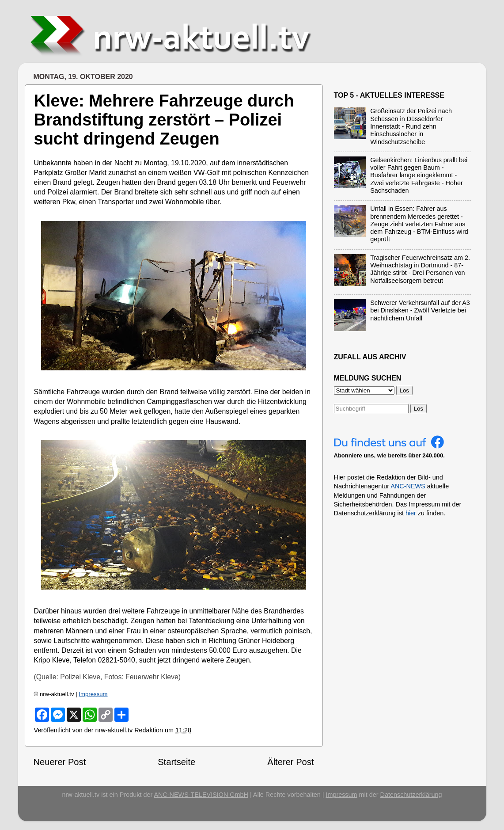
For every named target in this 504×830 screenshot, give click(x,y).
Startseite (176, 762)
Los (419, 409)
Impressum (93, 694)
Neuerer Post (60, 762)
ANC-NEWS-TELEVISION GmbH (201, 795)
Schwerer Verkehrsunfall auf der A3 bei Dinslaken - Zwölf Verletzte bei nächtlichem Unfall (420, 310)
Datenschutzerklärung (411, 795)
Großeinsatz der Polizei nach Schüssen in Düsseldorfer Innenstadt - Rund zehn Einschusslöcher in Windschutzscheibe (411, 126)
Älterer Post (290, 762)
